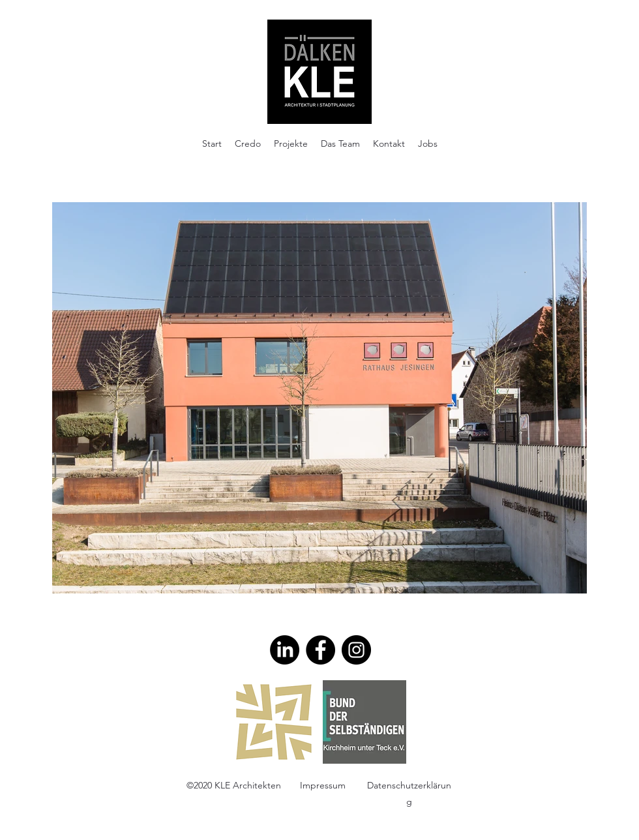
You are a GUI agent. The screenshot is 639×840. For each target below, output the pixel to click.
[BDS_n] (364, 722)
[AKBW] (274, 722)
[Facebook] (320, 650)
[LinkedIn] (285, 650)
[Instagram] (356, 650)
